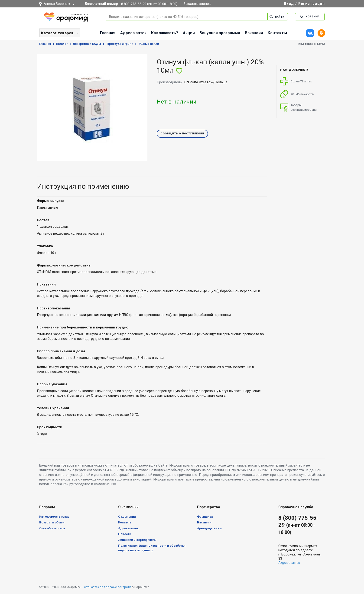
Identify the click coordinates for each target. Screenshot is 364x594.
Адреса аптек (133, 33)
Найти (276, 17)
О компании (127, 517)
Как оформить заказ (54, 517)
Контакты (277, 33)
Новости (125, 534)
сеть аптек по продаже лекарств (108, 587)
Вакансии (254, 33)
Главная (108, 33)
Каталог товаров (57, 33)
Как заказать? (165, 33)
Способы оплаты (52, 528)
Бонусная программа (220, 33)
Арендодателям (209, 528)
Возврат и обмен (52, 522)
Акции (189, 33)
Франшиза (205, 517)
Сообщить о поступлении (182, 134)
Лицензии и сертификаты (137, 540)
